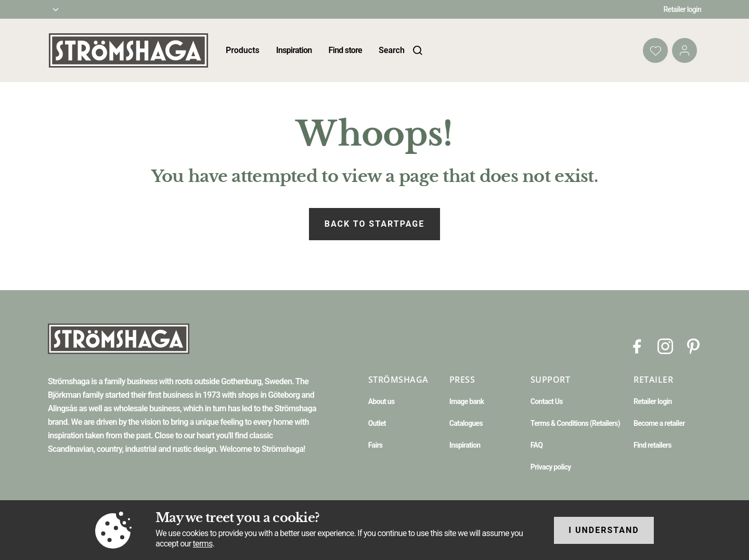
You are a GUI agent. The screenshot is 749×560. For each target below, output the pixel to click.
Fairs (375, 445)
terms (203, 544)
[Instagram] (665, 346)
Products (243, 50)
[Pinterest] (693, 346)
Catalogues (466, 423)
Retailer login (683, 9)
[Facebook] (637, 346)
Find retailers (653, 445)
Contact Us (547, 401)
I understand (604, 530)
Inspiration (294, 50)
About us (382, 401)
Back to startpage (374, 224)
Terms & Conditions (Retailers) (575, 423)
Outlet (377, 423)
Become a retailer (659, 423)
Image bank (467, 401)
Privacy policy (551, 467)
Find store (345, 50)
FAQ (537, 445)
